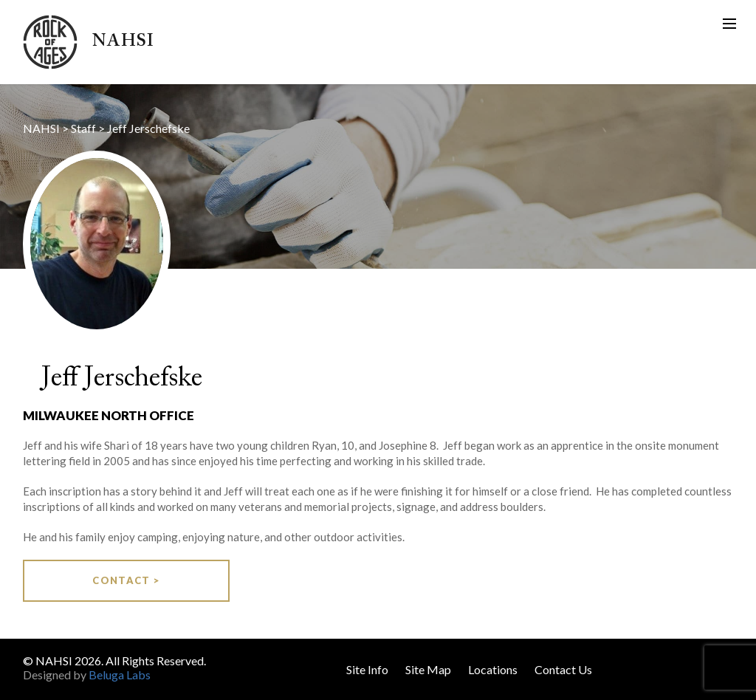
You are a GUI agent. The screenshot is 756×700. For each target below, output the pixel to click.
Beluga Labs (120, 675)
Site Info (367, 669)
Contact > (126, 580)
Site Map (428, 669)
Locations (493, 669)
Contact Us (563, 669)
